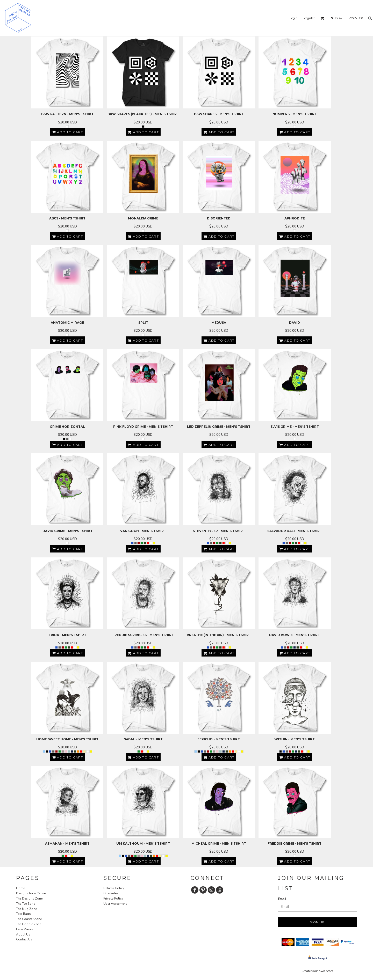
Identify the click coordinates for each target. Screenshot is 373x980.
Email (282, 899)
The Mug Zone (26, 909)
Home (20, 888)
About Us (23, 934)
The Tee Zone (26, 904)
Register (309, 18)
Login (294, 18)
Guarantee (111, 893)
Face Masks (25, 929)
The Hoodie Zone (29, 924)
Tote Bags (23, 914)
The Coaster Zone (29, 919)
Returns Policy (114, 888)
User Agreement (115, 904)
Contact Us (24, 939)
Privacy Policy (113, 898)
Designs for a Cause (31, 893)
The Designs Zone (29, 898)
